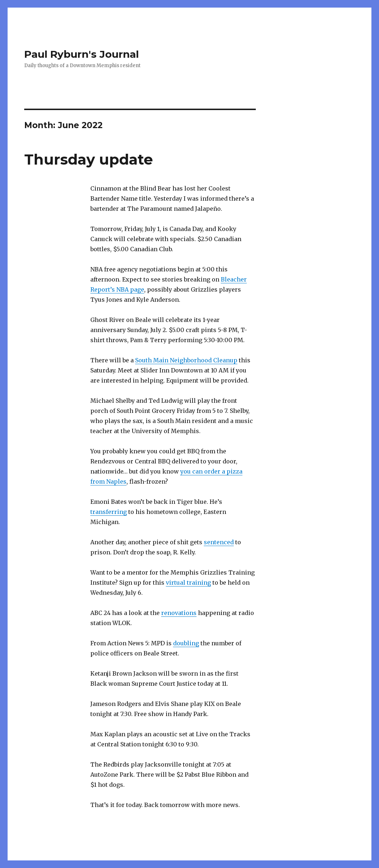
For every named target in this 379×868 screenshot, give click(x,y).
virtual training (188, 583)
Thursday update (89, 159)
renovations (179, 613)
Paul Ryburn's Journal (81, 54)
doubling (186, 643)
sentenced (219, 542)
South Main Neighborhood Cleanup (186, 360)
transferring (109, 512)
